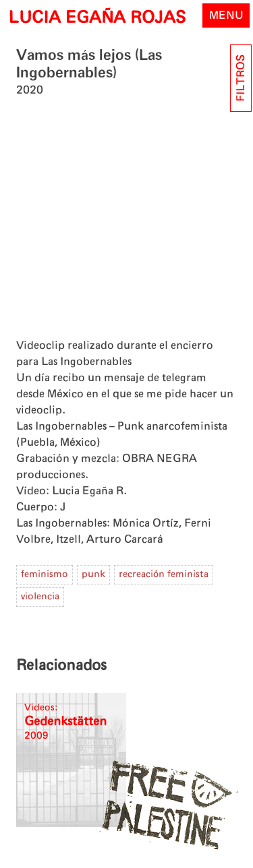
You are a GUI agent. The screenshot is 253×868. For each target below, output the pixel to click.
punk (93, 574)
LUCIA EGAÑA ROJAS (97, 18)
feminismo (45, 574)
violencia (40, 597)
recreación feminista (164, 574)
